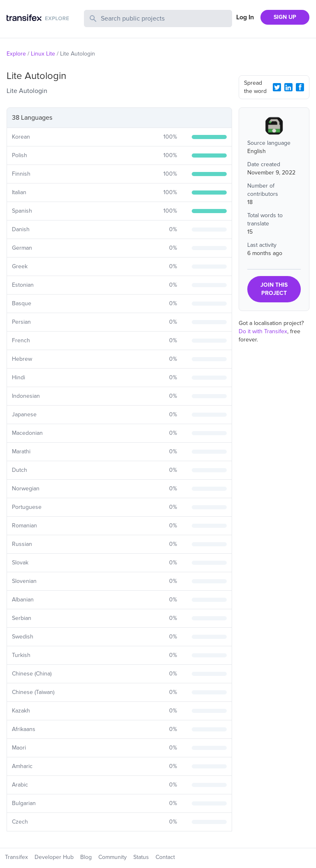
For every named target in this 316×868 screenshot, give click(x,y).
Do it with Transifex (263, 331)
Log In (245, 17)
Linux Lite (43, 54)
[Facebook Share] (300, 87)
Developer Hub (54, 857)
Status (141, 857)
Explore (16, 54)
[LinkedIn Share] (288, 87)
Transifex (16, 857)
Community (113, 857)
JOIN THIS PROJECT (274, 289)
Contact (165, 857)
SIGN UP (285, 17)
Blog (86, 857)
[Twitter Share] (277, 87)
